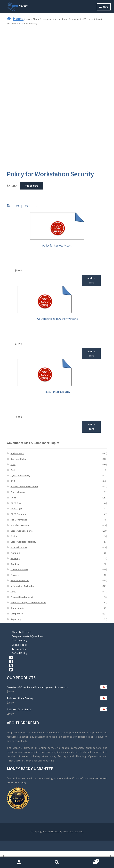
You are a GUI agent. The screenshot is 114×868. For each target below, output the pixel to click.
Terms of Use (19, 649)
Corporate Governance (22, 531)
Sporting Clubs (18, 459)
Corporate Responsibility (23, 542)
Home (18, 18)
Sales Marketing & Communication (28, 603)
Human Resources (20, 580)
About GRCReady (21, 632)
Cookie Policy (19, 645)
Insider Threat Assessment (39, 19)
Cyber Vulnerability (20, 476)
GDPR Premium (18, 514)
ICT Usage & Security (94, 19)
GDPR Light (16, 509)
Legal (13, 592)
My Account (19, 862)
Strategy (15, 558)
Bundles (15, 564)
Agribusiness (17, 453)
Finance (15, 575)
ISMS (13, 464)
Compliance (17, 614)
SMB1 (13, 498)
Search (57, 862)
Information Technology (23, 586)
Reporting (16, 619)
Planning (15, 553)
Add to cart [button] (91, 280)
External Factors (19, 547)
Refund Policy (19, 653)
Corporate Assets (19, 569)
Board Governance (20, 525)
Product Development (22, 597)
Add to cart (31, 186)
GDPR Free (16, 503)
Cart (88, 860)
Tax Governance (19, 520)
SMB (13, 481)
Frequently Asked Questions (27, 636)
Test (13, 470)
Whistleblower (18, 492)
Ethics (14, 536)
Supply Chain (17, 608)
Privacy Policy (19, 640)
